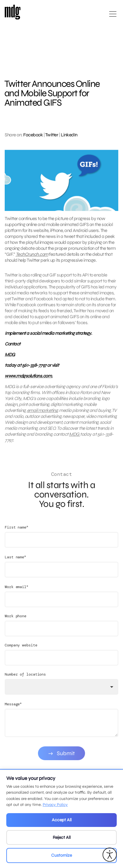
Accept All (62, 820)
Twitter (52, 135)
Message (13, 710)
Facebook (33, 135)
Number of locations (25, 680)
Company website (21, 651)
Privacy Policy (55, 805)
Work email (16, 592)
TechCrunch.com (32, 254)
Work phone (16, 622)
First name (16, 533)
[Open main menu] (113, 16)
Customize (61, 855)
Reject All (62, 837)
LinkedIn (69, 135)
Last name (15, 563)
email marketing (42, 413)
